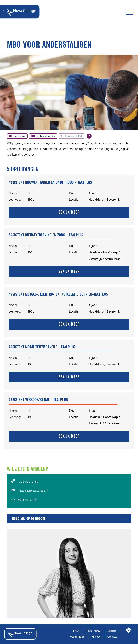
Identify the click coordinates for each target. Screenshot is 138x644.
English (112, 631)
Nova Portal (93, 631)
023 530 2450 (29, 482)
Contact (112, 637)
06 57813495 (28, 500)
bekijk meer (69, 212)
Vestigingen (77, 637)
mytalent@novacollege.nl (33, 491)
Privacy (96, 637)
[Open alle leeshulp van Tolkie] (89, 136)
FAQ (76, 631)
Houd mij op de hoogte (29, 519)
